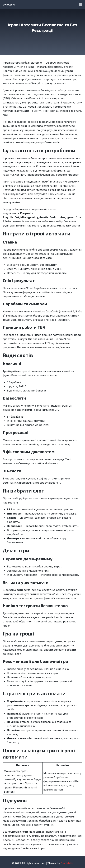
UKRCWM (9, 4)
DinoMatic (67, 863)
